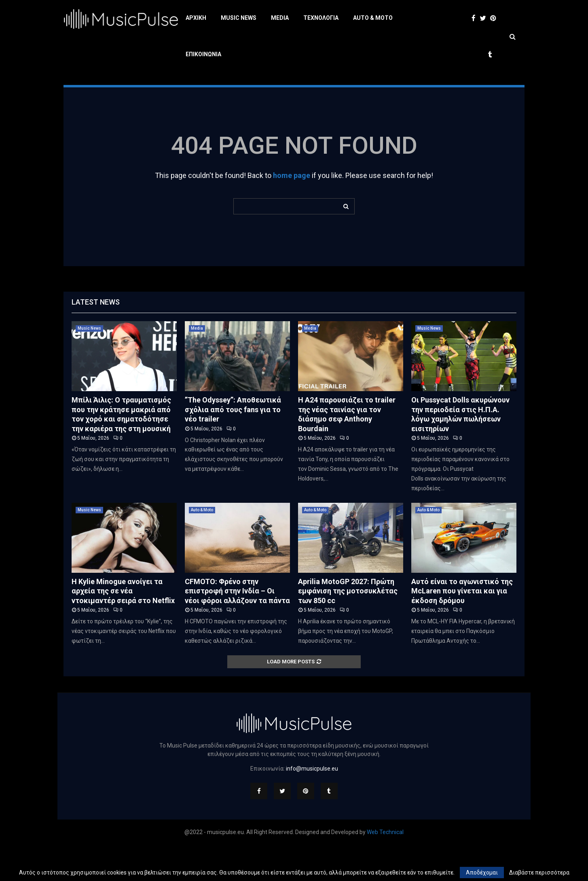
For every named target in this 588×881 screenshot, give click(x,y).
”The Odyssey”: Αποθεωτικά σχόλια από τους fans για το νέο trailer (233, 446)
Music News (239, 18)
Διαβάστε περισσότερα (539, 873)
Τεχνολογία (321, 18)
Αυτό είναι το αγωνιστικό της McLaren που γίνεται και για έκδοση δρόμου (462, 627)
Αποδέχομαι (482, 873)
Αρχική (196, 18)
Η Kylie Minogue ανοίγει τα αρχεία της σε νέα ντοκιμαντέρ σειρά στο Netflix (123, 627)
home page (292, 212)
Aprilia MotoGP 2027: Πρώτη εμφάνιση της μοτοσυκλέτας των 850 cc (348, 627)
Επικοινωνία (203, 54)
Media (280, 18)
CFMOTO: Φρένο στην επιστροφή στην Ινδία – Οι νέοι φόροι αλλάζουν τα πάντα (237, 627)
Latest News (96, 338)
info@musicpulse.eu (312, 805)
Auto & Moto (373, 18)
